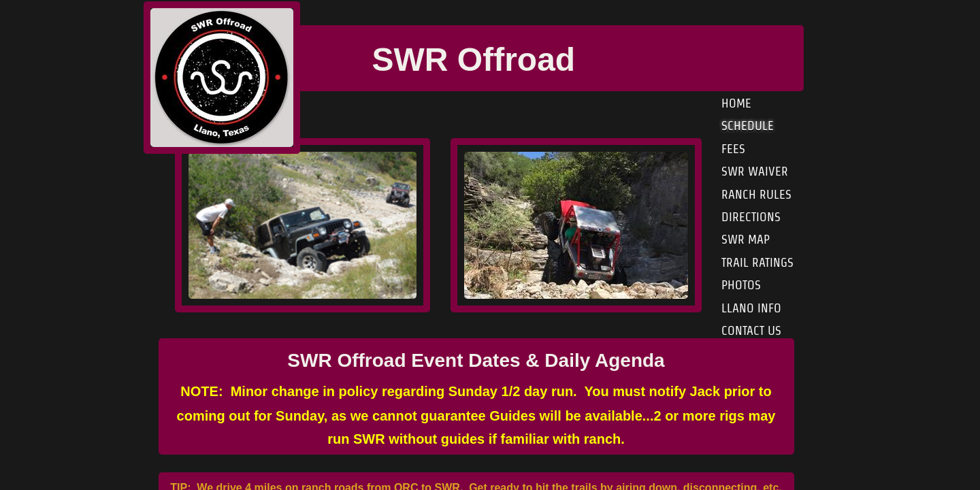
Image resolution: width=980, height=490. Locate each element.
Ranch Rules (756, 194)
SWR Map (746, 239)
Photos (741, 285)
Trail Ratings (757, 262)
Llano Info (751, 308)
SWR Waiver (755, 171)
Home (736, 103)
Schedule (748, 126)
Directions (751, 217)
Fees (733, 149)
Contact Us (751, 330)
